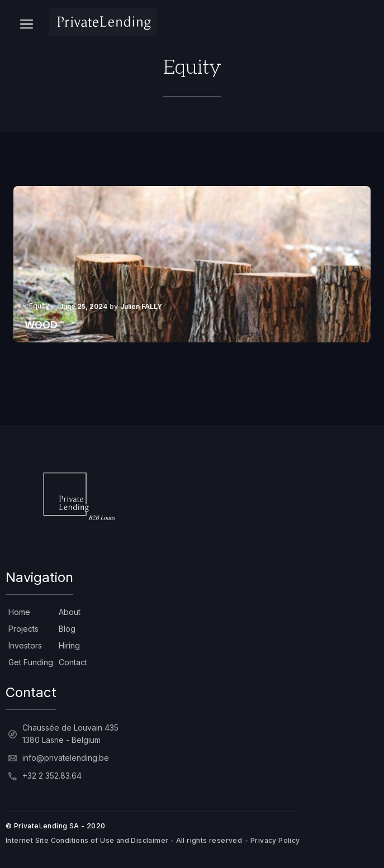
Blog (67, 629)
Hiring (69, 645)
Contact (73, 662)
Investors (25, 645)
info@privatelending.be (66, 758)
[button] (27, 22)
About (70, 612)
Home (19, 612)
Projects (23, 629)
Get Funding (31, 662)
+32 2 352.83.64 (52, 776)
